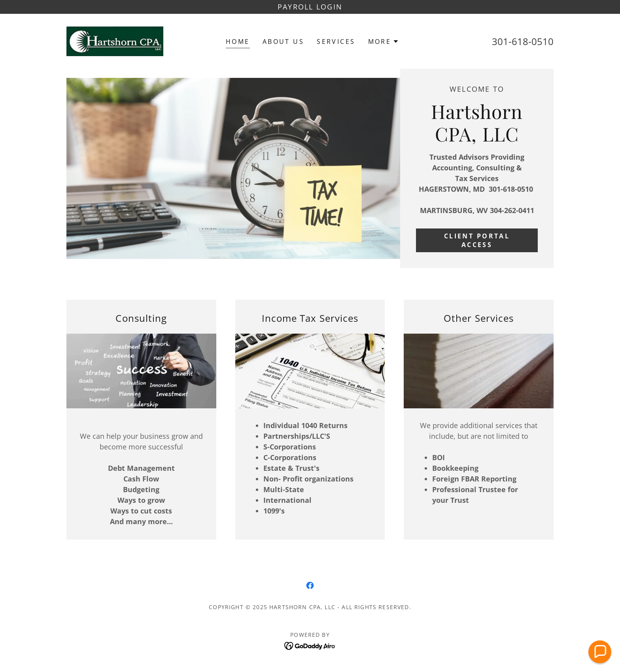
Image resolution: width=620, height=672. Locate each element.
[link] (115, 40)
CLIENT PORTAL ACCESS (477, 240)
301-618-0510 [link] (523, 41)
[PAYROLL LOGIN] (310, 7)
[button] (384, 42)
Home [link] (238, 42)
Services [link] (336, 42)
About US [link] (283, 42)
